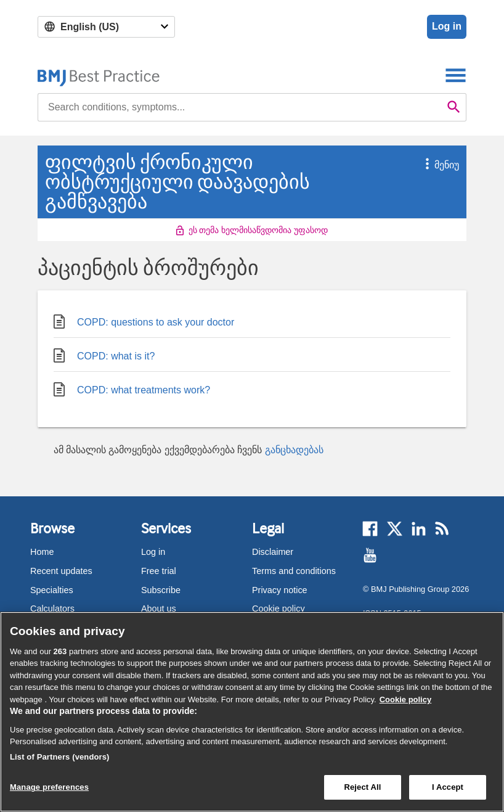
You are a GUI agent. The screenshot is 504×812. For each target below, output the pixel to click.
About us (159, 609)
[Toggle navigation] (456, 75)
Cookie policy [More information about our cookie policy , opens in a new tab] (406, 699)
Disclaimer (273, 552)
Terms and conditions (294, 571)
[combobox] (240, 107)
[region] (252, 712)
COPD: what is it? (104, 354)
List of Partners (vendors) (60, 757)
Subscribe (161, 590)
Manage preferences (49, 787)
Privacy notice (280, 590)
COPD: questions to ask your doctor (144, 320)
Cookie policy (278, 609)
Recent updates (61, 571)
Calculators (52, 609)
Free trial (159, 571)
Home (42, 552)
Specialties (52, 590)
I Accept (448, 787)
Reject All (362, 787)
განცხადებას (294, 450)
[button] (420, 165)
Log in (447, 26)
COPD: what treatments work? (132, 388)
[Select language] (106, 27)
